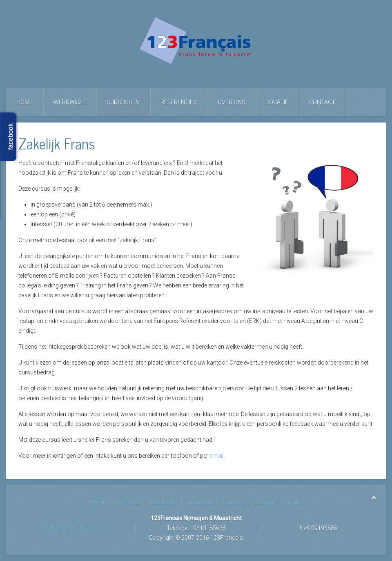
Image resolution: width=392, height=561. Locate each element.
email (216, 456)
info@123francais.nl (73, 528)
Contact (322, 102)
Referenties (179, 102)
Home (24, 102)
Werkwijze (70, 102)
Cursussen (123, 102)
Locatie (277, 102)
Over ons (232, 102)
